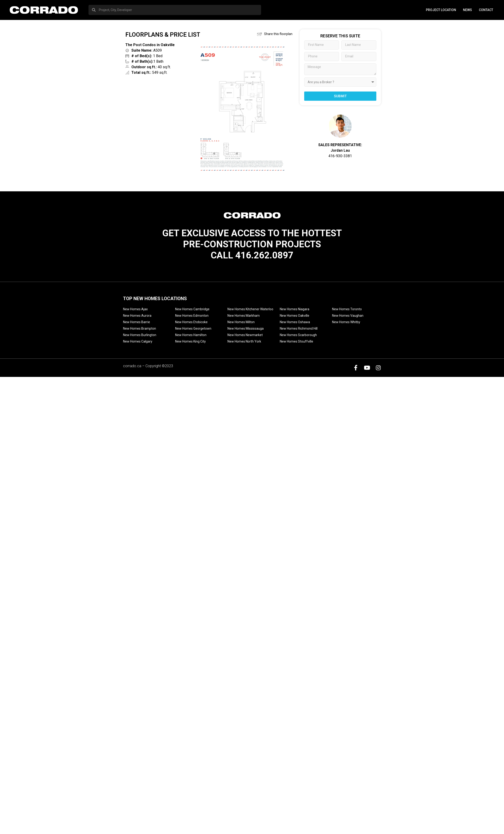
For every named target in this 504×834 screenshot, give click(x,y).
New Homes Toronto (347, 309)
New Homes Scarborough (298, 335)
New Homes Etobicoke (191, 322)
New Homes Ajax (135, 309)
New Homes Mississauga (246, 328)
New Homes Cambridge (192, 309)
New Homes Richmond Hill (299, 328)
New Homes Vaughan (348, 316)
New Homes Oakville (295, 316)
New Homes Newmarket (245, 335)
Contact (486, 10)
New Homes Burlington (140, 335)
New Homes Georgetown (193, 328)
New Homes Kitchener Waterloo (250, 309)
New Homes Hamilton (191, 335)
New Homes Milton (241, 322)
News (467, 10)
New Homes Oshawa (295, 322)
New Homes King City (190, 341)
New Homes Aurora (137, 316)
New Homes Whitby (346, 322)
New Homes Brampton (140, 328)
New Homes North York (244, 341)
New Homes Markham (244, 316)
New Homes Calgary (138, 341)
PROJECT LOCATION (441, 10)
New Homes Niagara (295, 309)
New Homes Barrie (137, 322)
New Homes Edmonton (192, 316)
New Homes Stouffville (296, 341)
